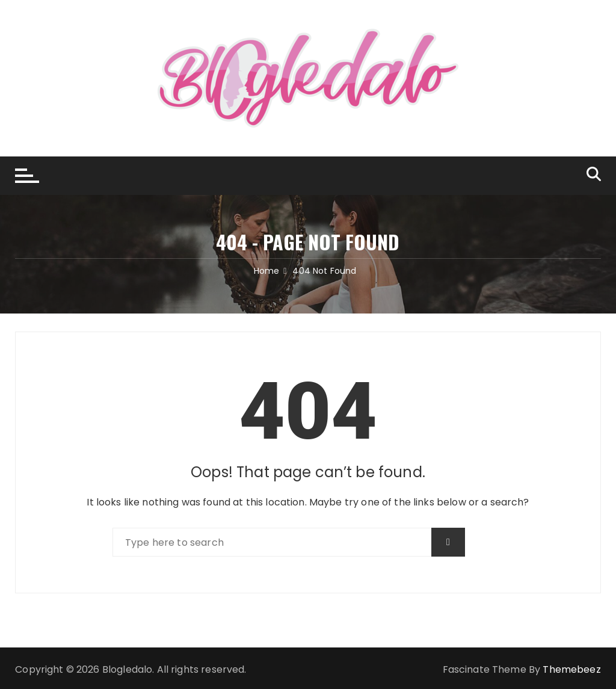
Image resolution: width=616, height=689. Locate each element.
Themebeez (571, 669)
